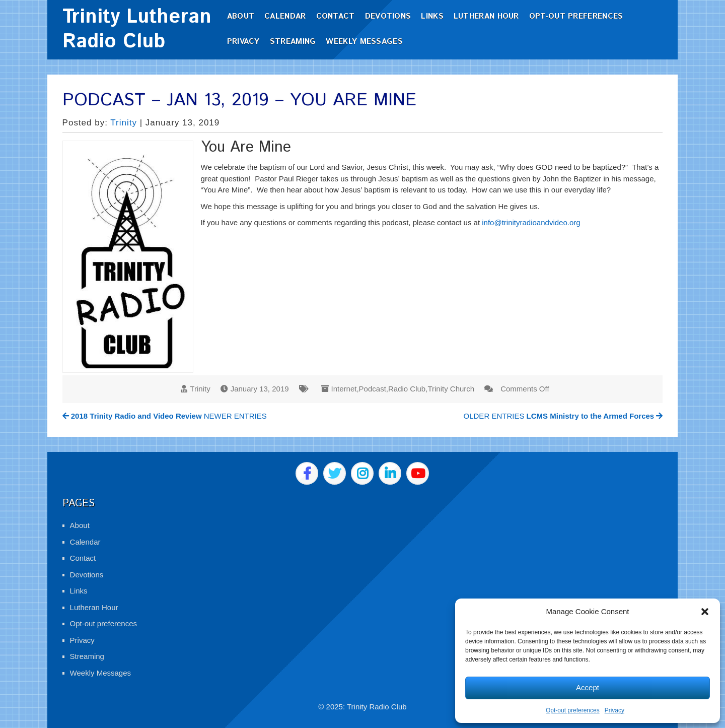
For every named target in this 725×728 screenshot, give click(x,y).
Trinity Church (451, 389)
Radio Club (407, 389)
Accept (588, 687)
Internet (344, 389)
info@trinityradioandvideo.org (531, 222)
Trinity (124, 123)
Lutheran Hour (486, 16)
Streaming (293, 42)
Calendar (285, 16)
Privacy (614, 710)
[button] (705, 612)
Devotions (388, 16)
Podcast (373, 389)
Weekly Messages (364, 42)
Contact (336, 16)
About (241, 16)
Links (432, 16)
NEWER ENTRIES (165, 416)
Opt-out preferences (573, 710)
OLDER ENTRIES (563, 416)
